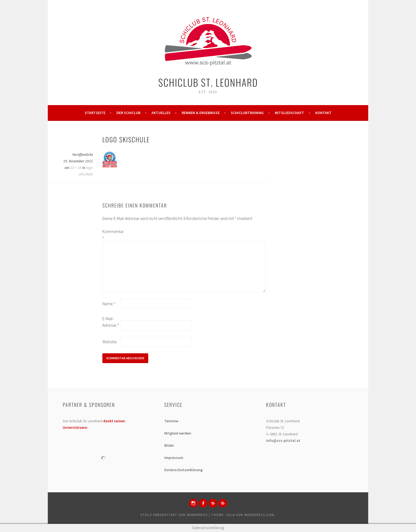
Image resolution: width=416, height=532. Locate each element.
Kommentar (111, 235)
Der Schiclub (128, 113)
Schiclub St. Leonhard (208, 82)
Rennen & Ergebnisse (201, 113)
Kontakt (323, 113)
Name (109, 304)
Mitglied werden (178, 433)
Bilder (169, 445)
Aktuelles (161, 113)
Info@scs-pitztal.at (283, 440)
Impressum (174, 458)
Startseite (95, 113)
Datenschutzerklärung (183, 470)
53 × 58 (76, 168)
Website (110, 342)
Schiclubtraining (247, 113)
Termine (171, 421)
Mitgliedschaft (289, 113)
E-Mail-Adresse (111, 322)
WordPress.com (259, 515)
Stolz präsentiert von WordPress (174, 515)
